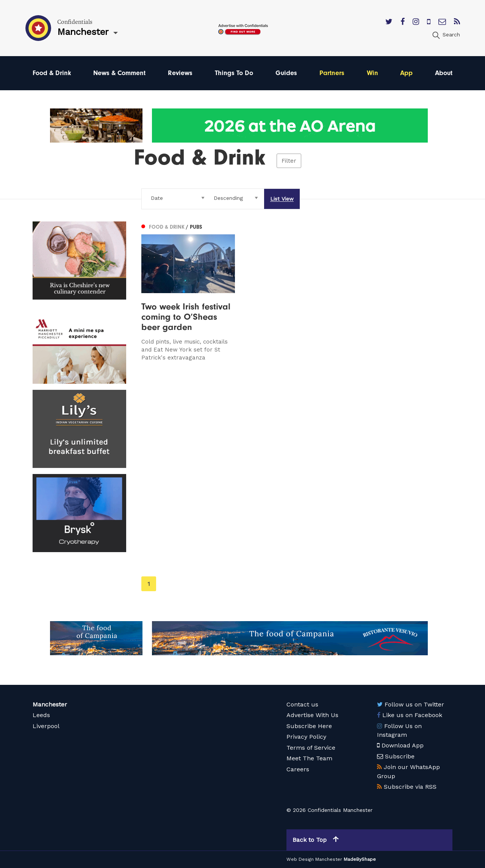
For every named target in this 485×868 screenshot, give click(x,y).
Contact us (302, 704)
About (444, 73)
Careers (298, 769)
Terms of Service (311, 748)
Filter (289, 161)
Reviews (180, 73)
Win (372, 73)
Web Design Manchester (314, 859)
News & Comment (119, 73)
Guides (286, 73)
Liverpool (46, 726)
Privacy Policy (306, 737)
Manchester (50, 704)
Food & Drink (52, 73)
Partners (332, 73)
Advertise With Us (312, 715)
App (406, 73)
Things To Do (234, 73)
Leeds (41, 715)
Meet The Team (309, 758)
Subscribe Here (309, 726)
